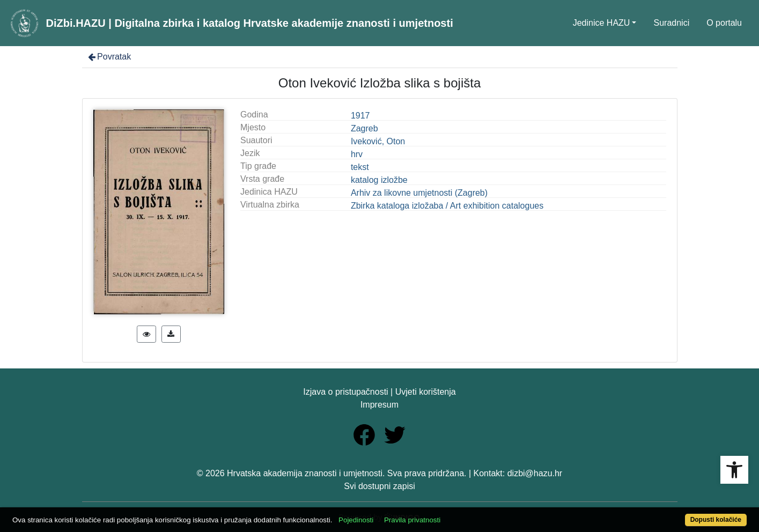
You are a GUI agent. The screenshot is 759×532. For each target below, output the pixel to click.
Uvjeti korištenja (426, 392)
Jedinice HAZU (602, 23)
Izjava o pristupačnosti (345, 392)
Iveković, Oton (378, 141)
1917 (360, 116)
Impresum (379, 405)
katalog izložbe (379, 180)
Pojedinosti (356, 520)
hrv (357, 154)
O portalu (724, 23)
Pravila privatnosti (412, 520)
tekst (360, 167)
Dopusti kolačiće (716, 520)
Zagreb (364, 128)
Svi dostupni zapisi (379, 486)
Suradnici (671, 23)
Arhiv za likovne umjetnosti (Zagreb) (419, 193)
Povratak (109, 57)
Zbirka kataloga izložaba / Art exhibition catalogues (447, 206)
